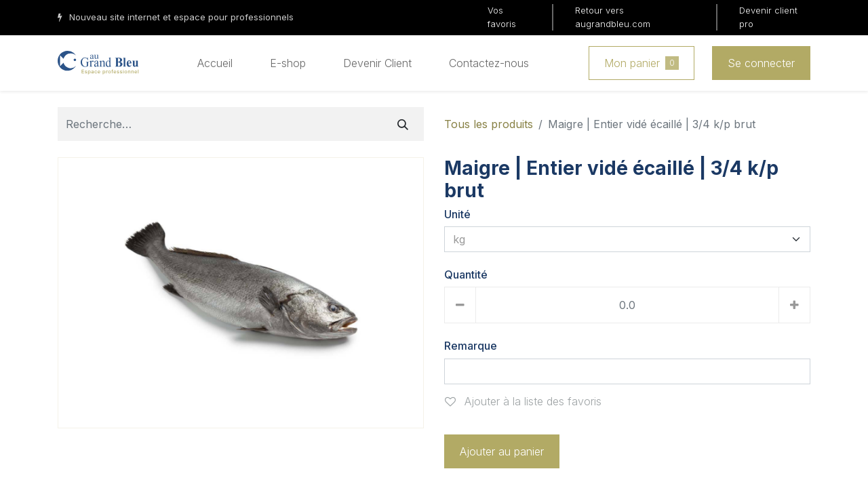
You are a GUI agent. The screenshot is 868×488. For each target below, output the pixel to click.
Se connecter (761, 63)
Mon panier (642, 63)
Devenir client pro (768, 17)
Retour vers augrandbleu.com (613, 17)
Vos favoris (502, 17)
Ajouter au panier (502, 451)
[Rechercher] (403, 124)
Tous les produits (489, 124)
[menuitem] (215, 63)
